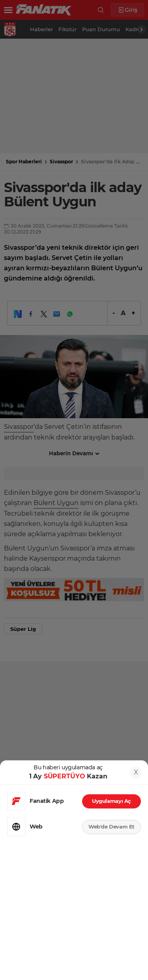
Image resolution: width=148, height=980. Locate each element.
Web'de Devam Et (111, 827)
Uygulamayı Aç (111, 801)
